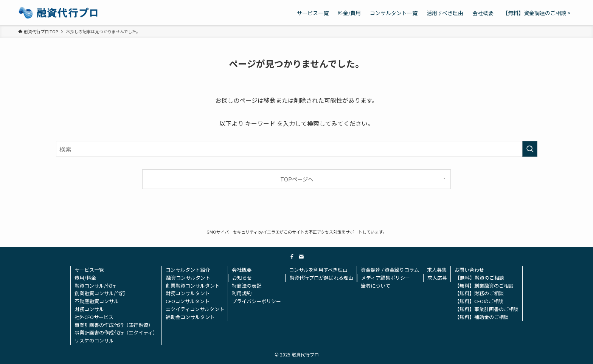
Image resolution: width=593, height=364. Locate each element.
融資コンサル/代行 (95, 286)
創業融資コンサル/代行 (100, 293)
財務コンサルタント (188, 293)
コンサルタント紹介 (188, 270)
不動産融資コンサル (97, 301)
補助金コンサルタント (190, 317)
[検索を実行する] (530, 149)
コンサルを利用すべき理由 (318, 270)
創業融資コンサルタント (193, 286)
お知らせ (242, 278)
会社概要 (242, 270)
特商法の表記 (247, 286)
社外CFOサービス (94, 317)
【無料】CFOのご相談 (479, 301)
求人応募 (437, 278)
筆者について (376, 286)
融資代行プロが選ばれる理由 (321, 278)
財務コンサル (89, 309)
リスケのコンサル (94, 340)
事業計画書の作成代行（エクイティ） (116, 332)
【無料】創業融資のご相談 (484, 286)
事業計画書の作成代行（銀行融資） (114, 325)
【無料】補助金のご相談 (482, 317)
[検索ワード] (297, 149)
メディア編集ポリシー (386, 278)
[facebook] (292, 257)
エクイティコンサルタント (195, 309)
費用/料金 (85, 278)
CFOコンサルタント (188, 301)
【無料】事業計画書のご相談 (487, 309)
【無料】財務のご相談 (479, 293)
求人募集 (437, 270)
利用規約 (242, 293)
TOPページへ (297, 179)
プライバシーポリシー (256, 301)
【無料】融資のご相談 (480, 278)
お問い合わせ (469, 270)
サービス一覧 (89, 270)
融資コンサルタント (188, 278)
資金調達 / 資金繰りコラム (390, 270)
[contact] (301, 257)
